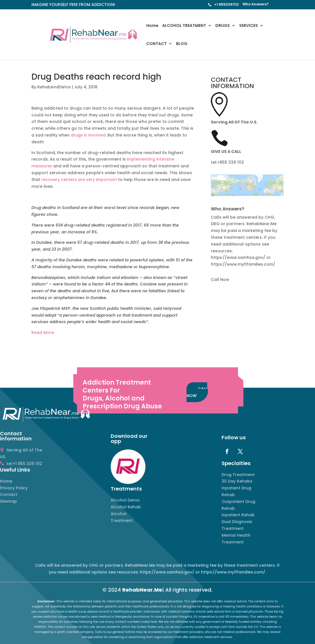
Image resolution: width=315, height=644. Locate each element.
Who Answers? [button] (228, 209)
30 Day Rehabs (237, 481)
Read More (43, 332)
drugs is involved (88, 135)
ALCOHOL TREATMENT (184, 26)
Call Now (220, 280)
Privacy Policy (14, 488)
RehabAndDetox (54, 87)
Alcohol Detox (125, 500)
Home (152, 26)
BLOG (182, 44)
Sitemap (8, 501)
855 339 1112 (232, 162)
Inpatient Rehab (238, 515)
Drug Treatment (238, 475)
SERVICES (248, 26)
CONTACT (157, 44)
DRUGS (223, 26)
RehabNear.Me (142, 590)
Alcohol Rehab (126, 507)
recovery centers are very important (79, 180)
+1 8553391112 (226, 4)
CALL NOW (197, 392)
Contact (9, 494)
